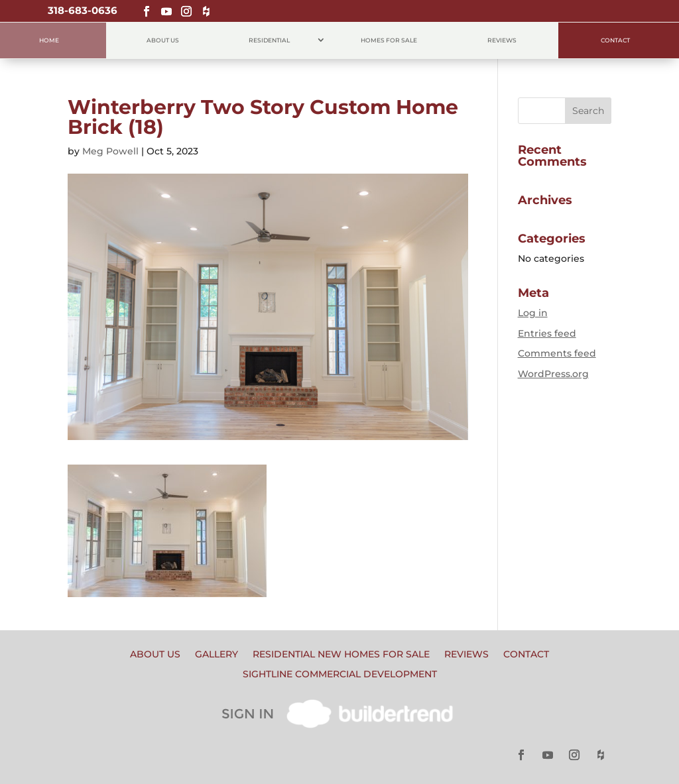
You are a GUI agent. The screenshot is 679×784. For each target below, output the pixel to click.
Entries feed (547, 333)
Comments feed (557, 353)
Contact (615, 40)
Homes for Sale (389, 40)
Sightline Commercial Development (340, 675)
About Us (163, 40)
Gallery (216, 655)
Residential (269, 40)
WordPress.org (553, 374)
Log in (533, 313)
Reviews (502, 40)
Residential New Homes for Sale (341, 655)
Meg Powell (110, 151)
